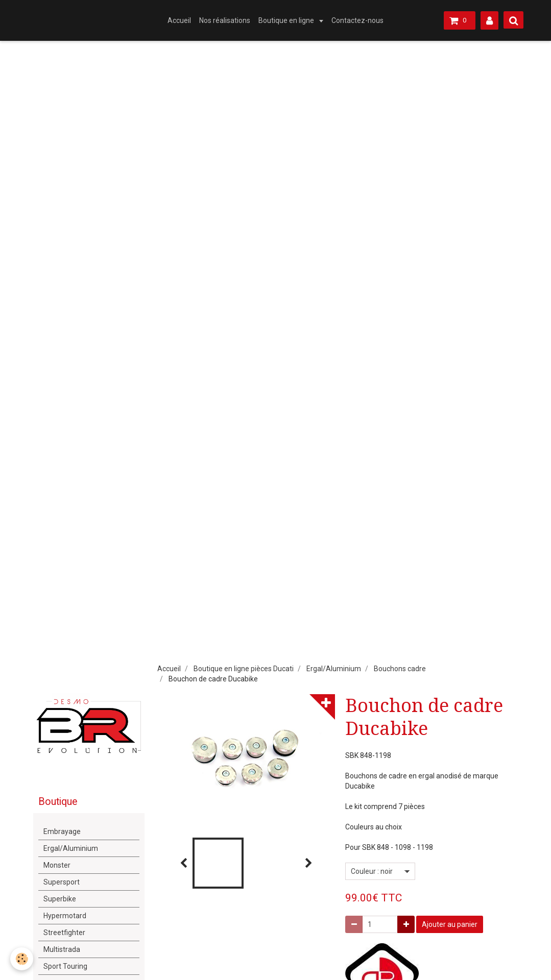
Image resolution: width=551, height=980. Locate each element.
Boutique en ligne (287, 20)
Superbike (60, 899)
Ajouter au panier (450, 924)
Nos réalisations (225, 20)
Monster (57, 865)
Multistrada (62, 949)
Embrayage (62, 831)
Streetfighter (64, 933)
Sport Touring (65, 966)
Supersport (62, 882)
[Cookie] (22, 959)
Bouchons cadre (400, 669)
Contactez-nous (357, 20)
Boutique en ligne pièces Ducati (244, 669)
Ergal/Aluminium (334, 669)
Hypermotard (65, 916)
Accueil (179, 20)
